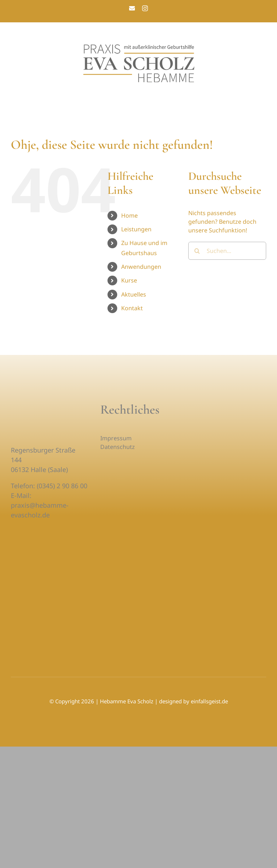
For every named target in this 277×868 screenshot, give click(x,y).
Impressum (116, 438)
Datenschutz (118, 447)
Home (129, 215)
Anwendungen (141, 267)
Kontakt (132, 308)
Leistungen (136, 229)
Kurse (129, 280)
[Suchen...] (227, 251)
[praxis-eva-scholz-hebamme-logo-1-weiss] (47, 405)
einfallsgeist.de (209, 701)
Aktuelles (134, 294)
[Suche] (197, 251)
